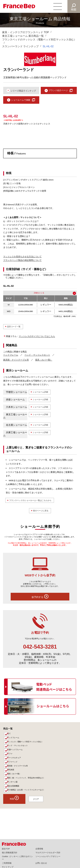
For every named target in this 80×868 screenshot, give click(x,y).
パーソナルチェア (16, 766)
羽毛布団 (12, 781)
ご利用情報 (7, 863)
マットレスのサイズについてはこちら (37, 339)
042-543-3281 (40, 651)
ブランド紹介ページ (58, 91)
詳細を (36, 294)
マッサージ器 (14, 795)
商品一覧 (8, 733)
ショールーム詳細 (43, 395)
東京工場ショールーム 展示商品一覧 (23, 36)
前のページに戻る (41, 514)
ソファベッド (14, 771)
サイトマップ (8, 867)
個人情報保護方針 (10, 853)
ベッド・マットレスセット (37, 357)
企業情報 (39, 849)
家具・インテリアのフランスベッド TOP (26, 32)
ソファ (11, 762)
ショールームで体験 (21, 101)
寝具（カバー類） (44, 362)
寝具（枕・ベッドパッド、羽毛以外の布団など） (29, 790)
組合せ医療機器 (15, 799)
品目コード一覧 (16, 329)
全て (10, 738)
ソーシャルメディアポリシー (48, 856)
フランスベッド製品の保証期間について (22, 262)
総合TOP (6, 849)
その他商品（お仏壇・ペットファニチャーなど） (29, 804)
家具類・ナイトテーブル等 (16, 362)
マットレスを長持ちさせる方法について (22, 258)
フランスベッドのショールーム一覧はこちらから (36, 503)
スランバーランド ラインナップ (20, 46)
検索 (74, 10)
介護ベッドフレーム (17, 757)
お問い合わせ (41, 863)
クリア (40, 813)
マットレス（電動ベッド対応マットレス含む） (28, 748)
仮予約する (40, 600)
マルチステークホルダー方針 (48, 853)
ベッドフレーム (11, 357)
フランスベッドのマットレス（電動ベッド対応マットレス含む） (39, 40)
